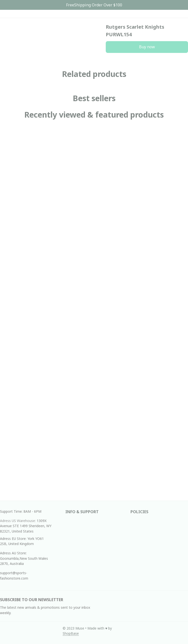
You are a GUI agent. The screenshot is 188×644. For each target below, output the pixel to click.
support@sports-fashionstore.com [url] (14, 576)
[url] (71, 633)
